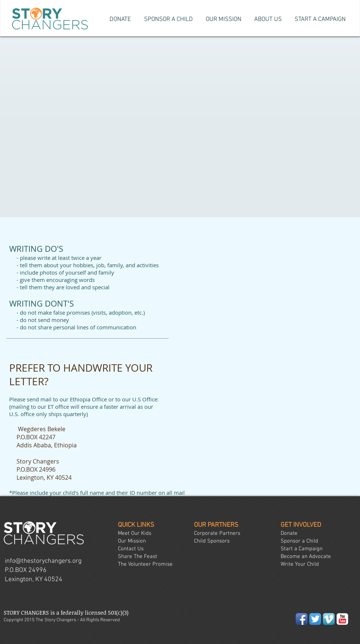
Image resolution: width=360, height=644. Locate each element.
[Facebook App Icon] (302, 619)
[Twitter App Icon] (315, 619)
